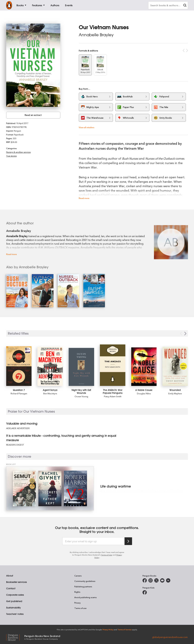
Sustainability (13, 608)
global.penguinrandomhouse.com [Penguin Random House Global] (170, 637)
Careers (78, 576)
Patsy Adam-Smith (113, 396)
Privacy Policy (108, 629)
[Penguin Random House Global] (15, 637)
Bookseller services (17, 582)
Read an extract (33, 115)
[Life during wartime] (50, 488)
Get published (14, 601)
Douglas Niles (144, 393)
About (10, 576)
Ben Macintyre (50, 393)
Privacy (77, 603)
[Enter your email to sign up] (93, 541)
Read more (84, 198)
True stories (11, 156)
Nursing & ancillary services (18, 152)
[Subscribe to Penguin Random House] (128, 541)
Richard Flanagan (19, 393)
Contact (11, 588)
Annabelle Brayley (96, 35)
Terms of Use (107, 555)
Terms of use (80, 608)
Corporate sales (15, 595)
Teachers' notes (15, 614)
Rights (77, 592)
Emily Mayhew (175, 393)
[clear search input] (185, 6)
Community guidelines (85, 581)
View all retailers (87, 127)
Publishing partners (83, 586)
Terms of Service (125, 629)
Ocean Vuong (81, 396)
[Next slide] (185, 334)
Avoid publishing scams (85, 597)
